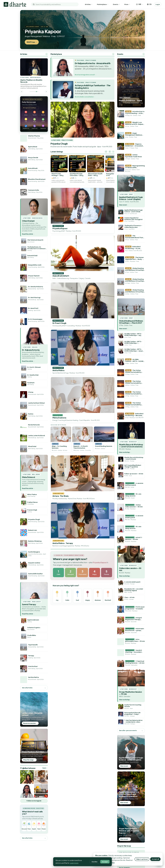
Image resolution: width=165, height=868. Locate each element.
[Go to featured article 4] (34, 92)
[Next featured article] (46, 92)
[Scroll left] (106, 152)
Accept (105, 862)
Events (116, 4)
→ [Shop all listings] (113, 152)
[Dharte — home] (15, 4)
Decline (95, 862)
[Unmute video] (111, 134)
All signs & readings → (30, 108)
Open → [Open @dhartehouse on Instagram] (45, 768)
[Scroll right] (110, 152)
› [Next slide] (141, 30)
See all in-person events (128, 730)
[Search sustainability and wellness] (56, 4)
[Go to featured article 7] (38, 92)
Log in (158, 4)
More (127, 4)
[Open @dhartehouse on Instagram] (27, 777)
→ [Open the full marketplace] (113, 54)
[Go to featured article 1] (30, 92)
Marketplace (103, 4)
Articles (89, 4)
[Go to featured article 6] (36, 92)
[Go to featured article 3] (33, 92)
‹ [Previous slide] (24, 30)
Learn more (74, 863)
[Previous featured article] (22, 92)
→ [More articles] (47, 54)
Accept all (155, 859)
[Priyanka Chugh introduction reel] (82, 120)
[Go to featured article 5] (35, 92)
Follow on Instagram (34, 801)
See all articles (27, 688)
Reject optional (142, 859)
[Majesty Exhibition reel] (131, 83)
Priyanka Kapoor (100, 562)
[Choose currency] (140, 4)
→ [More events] (144, 54)
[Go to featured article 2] (31, 92)
